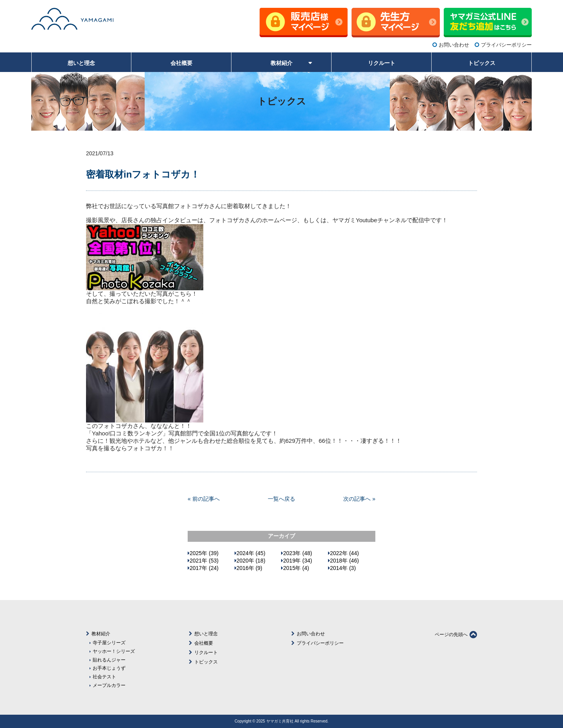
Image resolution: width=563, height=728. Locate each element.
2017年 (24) (204, 568)
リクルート (206, 653)
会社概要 (204, 643)
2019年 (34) (298, 561)
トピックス (206, 662)
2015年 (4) (296, 568)
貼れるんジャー (109, 660)
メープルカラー (109, 685)
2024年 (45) (251, 553)
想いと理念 (206, 634)
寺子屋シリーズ (109, 643)
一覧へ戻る (281, 499)
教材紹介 (101, 634)
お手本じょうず (109, 668)
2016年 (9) (249, 568)
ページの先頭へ (456, 635)
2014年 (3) (343, 568)
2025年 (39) (204, 553)
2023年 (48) (298, 553)
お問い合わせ (454, 45)
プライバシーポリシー (506, 45)
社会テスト (104, 677)
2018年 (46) (344, 561)
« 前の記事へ (204, 499)
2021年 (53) (204, 561)
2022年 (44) (344, 553)
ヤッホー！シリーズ (114, 651)
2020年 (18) (251, 561)
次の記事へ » (359, 499)
